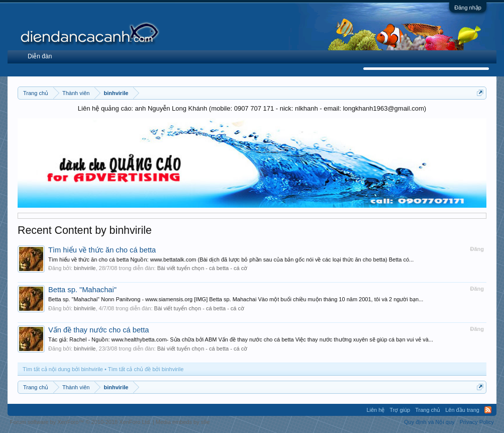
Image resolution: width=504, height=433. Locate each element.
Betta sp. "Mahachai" (82, 290)
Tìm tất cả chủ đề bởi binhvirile (146, 369)
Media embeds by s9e (183, 422)
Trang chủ (428, 410)
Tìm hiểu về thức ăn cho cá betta (102, 250)
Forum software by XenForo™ (81, 422)
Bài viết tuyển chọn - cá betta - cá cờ (202, 268)
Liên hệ (375, 410)
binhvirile (85, 268)
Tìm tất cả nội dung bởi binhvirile (63, 369)
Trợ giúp (400, 410)
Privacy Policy (477, 422)
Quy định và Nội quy (429, 422)
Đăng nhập (468, 8)
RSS (488, 410)
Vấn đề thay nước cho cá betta (98, 330)
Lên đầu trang (462, 410)
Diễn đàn (40, 56)
